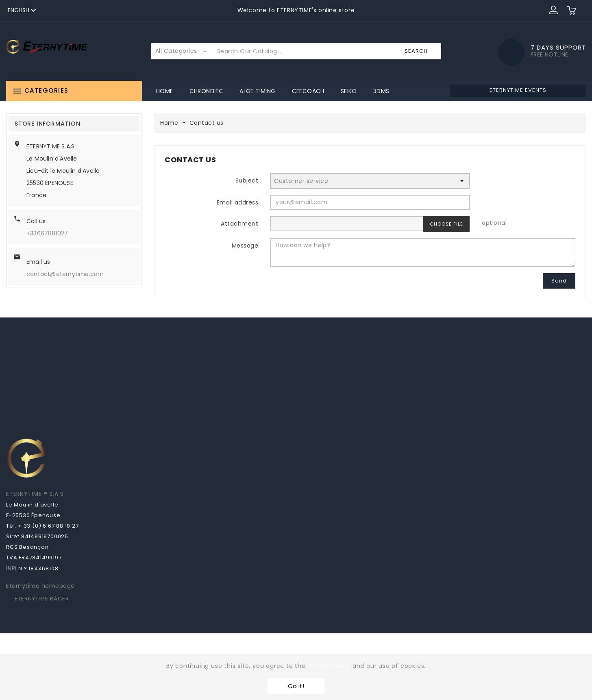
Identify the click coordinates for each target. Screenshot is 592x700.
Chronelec (207, 91)
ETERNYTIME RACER (42, 599)
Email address (238, 202)
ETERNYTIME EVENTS (518, 90)
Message (245, 246)
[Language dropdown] (23, 11)
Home (165, 91)
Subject (247, 180)
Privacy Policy (329, 666)
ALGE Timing (257, 91)
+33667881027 (47, 233)
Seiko (349, 91)
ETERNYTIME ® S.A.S (35, 494)
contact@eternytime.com (65, 274)
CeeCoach (308, 91)
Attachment (239, 224)
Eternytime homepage (40, 586)
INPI (11, 568)
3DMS (381, 91)
